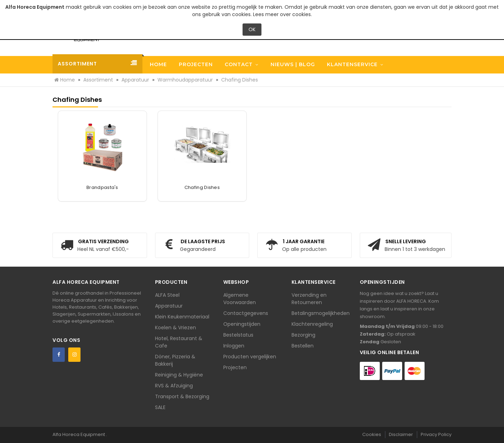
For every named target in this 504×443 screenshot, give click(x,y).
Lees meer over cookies (282, 14)
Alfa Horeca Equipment (79, 434)
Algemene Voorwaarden (240, 299)
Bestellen (303, 346)
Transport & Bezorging (182, 396)
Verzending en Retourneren (309, 299)
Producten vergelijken (250, 357)
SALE (160, 407)
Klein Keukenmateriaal (182, 317)
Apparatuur (169, 306)
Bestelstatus (238, 335)
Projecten (235, 367)
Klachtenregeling (312, 324)
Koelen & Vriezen (176, 328)
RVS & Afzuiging (174, 386)
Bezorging (303, 335)
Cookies (372, 434)
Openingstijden (242, 324)
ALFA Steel (167, 295)
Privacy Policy (436, 434)
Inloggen (234, 346)
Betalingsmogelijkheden (321, 313)
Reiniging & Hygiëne (179, 375)
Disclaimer (401, 434)
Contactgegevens (246, 313)
